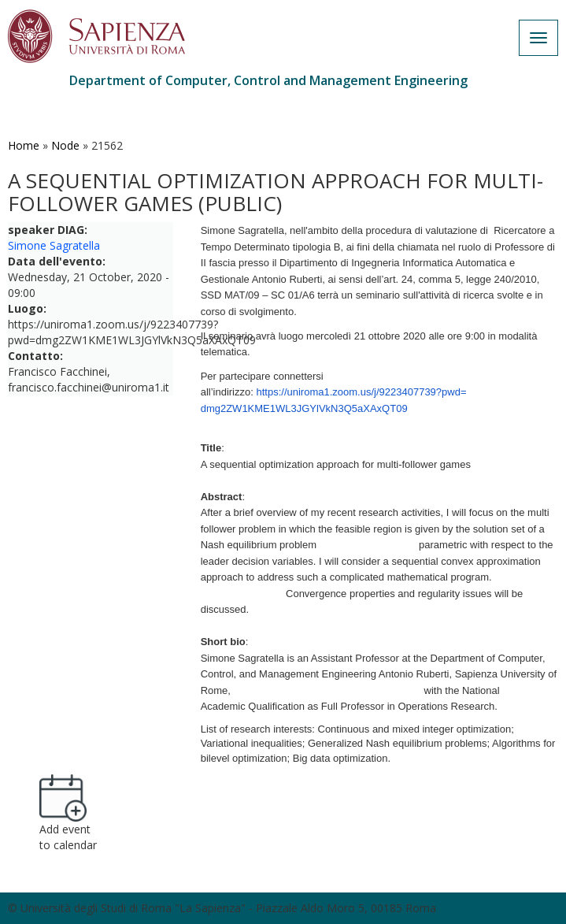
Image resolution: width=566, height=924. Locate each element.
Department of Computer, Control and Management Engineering (268, 80)
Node (65, 145)
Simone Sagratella (54, 245)
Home (24, 145)
